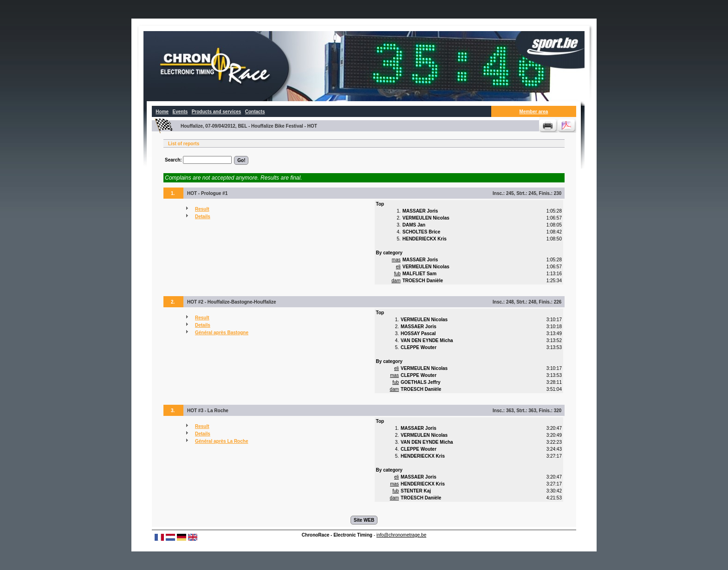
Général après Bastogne (222, 333)
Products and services (217, 112)
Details (203, 217)
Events (180, 112)
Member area (534, 112)
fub (397, 274)
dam (396, 281)
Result (202, 209)
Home (162, 112)
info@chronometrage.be (401, 535)
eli (398, 267)
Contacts (255, 112)
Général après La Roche (222, 441)
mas (396, 260)
